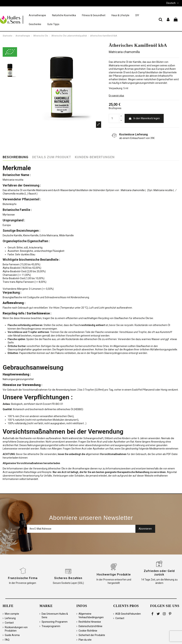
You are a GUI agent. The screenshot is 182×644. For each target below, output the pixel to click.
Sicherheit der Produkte (92, 635)
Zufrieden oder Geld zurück (159, 573)
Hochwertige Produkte (114, 574)
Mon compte (12, 614)
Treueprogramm (51, 626)
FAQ (7, 640)
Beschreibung (16, 157)
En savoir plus (116, 96)
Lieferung (10, 618)
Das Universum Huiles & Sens (55, 616)
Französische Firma (23, 578)
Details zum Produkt (52, 157)
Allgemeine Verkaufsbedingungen (91, 616)
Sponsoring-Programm (55, 622)
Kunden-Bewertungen (95, 157)
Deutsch (173, 3)
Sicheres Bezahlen (68, 578)
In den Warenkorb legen (144, 118)
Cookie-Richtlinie (88, 631)
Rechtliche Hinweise (90, 622)
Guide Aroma (12, 635)
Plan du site (85, 640)
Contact (9, 623)
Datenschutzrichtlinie (90, 626)
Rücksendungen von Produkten (16, 629)
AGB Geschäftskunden (128, 614)
